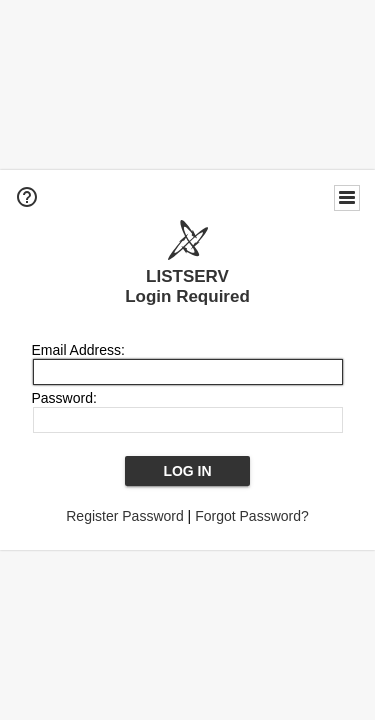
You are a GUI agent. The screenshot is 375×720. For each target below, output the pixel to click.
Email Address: (78, 350)
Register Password (125, 516)
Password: (64, 398)
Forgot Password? (252, 516)
